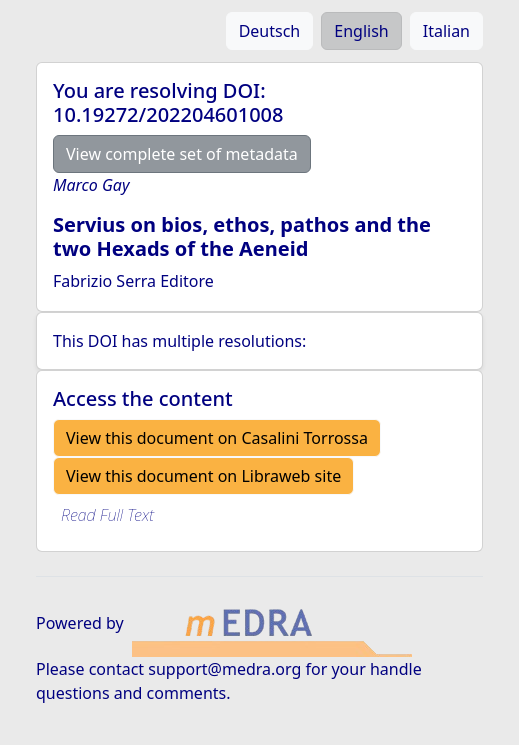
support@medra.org (224, 669)
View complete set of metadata (182, 154)
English (361, 31)
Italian (446, 31)
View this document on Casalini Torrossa (217, 438)
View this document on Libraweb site (203, 476)
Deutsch (270, 31)
